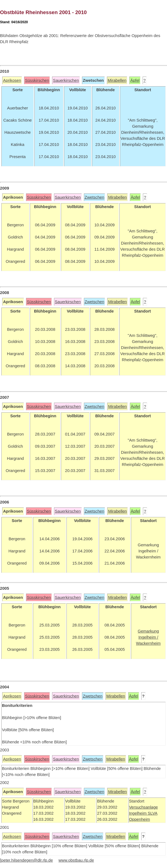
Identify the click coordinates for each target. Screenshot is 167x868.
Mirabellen (117, 80)
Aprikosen (12, 80)
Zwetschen (95, 197)
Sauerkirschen (66, 80)
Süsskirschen (37, 80)
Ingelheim (138, 813)
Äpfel (135, 80)
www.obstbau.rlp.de (76, 860)
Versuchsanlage (143, 807)
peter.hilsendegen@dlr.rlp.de (27, 860)
